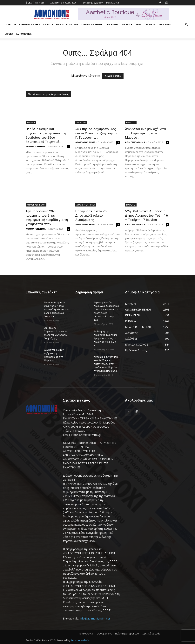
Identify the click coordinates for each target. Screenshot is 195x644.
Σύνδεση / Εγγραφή (93, 3)
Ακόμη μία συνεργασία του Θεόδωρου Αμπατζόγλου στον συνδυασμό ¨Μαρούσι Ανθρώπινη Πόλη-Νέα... (106, 364)
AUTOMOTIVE (24, 34)
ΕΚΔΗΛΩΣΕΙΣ (166, 24)
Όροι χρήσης (104, 634)
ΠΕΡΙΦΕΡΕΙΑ (112, 24)
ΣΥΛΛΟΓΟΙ (150, 24)
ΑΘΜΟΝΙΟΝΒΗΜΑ (36, 147)
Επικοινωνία (113, 3)
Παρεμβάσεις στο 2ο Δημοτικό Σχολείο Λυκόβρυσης (91, 215)
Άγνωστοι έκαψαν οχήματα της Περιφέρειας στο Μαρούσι (145, 133)
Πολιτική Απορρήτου (127, 634)
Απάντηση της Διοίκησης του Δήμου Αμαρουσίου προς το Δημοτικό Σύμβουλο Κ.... (106, 339)
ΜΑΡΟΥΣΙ (11, 24)
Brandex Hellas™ (80, 640)
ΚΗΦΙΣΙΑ (48, 24)
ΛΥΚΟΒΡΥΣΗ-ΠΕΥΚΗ (30, 24)
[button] (186, 25)
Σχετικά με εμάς (151, 634)
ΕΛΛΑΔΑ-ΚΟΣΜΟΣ (131, 24)
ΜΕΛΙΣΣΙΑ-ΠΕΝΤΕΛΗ (67, 24)
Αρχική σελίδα (113, 76)
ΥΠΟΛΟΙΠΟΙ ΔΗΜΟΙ (92, 24)
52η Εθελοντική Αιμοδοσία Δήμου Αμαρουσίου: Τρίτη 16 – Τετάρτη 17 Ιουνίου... (147, 215)
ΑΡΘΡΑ (9, 34)
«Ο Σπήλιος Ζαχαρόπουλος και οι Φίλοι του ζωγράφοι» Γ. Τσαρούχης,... (96, 133)
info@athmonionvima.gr (95, 618)
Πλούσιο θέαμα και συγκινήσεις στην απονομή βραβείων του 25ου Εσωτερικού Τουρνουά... (57, 310)
